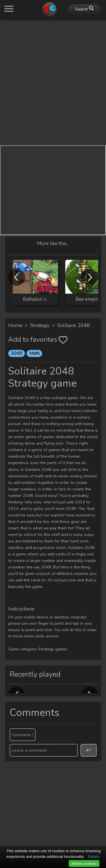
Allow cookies (84, 863)
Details (94, 857)
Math (34, 353)
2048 (16, 353)
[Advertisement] (53, 76)
